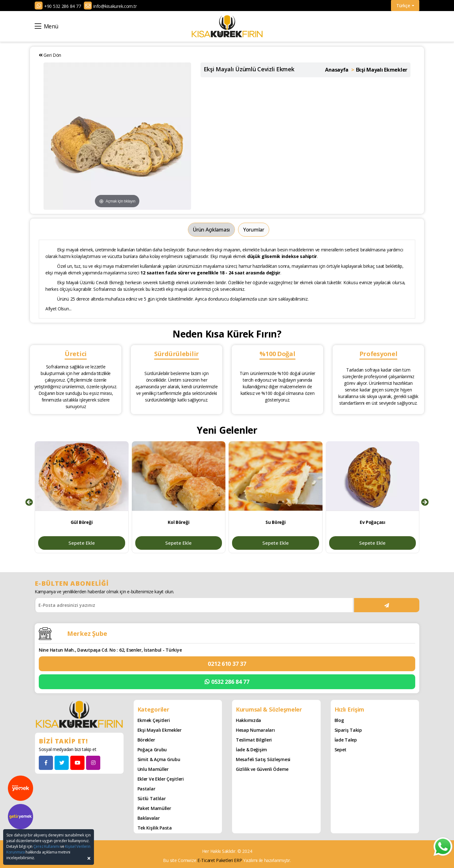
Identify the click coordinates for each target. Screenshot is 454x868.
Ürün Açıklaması (211, 230)
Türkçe (405, 6)
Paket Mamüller (154, 808)
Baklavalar (149, 818)
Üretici (76, 354)
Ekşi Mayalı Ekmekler (160, 730)
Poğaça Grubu (152, 750)
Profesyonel (378, 354)
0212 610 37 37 (227, 664)
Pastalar (146, 789)
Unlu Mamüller (153, 769)
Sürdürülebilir (177, 354)
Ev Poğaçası (373, 522)
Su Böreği (275, 522)
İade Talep (346, 740)
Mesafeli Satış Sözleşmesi (263, 759)
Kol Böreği (178, 522)
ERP (238, 860)
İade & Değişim (251, 750)
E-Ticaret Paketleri (215, 860)
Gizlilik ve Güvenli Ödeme (262, 769)
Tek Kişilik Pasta (155, 828)
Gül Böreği (81, 522)
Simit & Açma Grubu (159, 759)
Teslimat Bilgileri (254, 740)
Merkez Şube (87, 633)
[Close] (89, 858)
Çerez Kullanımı (47, 846)
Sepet (341, 750)
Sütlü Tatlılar (152, 798)
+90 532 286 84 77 (62, 6)
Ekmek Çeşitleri (154, 720)
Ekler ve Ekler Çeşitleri (161, 779)
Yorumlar (254, 230)
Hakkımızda (248, 720)
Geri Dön (50, 55)
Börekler (146, 740)
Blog (339, 720)
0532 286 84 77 (227, 682)
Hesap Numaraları (255, 730)
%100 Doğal (277, 354)
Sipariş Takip (348, 730)
